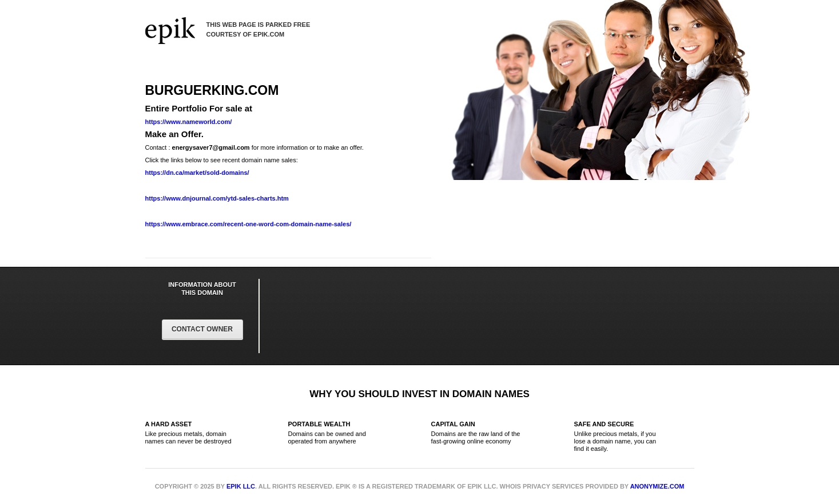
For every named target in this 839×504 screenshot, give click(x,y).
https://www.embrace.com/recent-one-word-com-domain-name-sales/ (248, 224)
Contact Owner (202, 329)
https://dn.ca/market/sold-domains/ (197, 173)
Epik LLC (241, 486)
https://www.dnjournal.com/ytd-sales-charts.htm (217, 198)
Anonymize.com (657, 486)
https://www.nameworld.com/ (189, 122)
